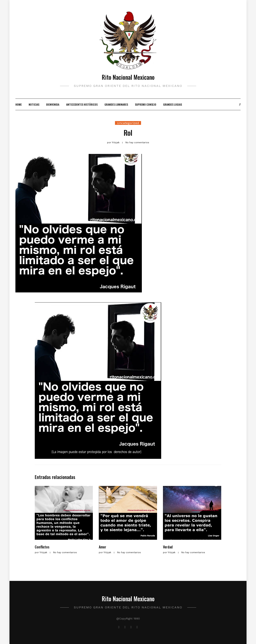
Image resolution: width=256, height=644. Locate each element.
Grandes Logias (173, 104)
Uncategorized (128, 123)
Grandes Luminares (116, 104)
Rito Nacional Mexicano (128, 77)
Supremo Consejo (146, 104)
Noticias (34, 104)
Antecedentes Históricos (82, 104)
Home (19, 104)
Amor (103, 547)
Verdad (168, 547)
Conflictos (42, 547)
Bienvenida (53, 104)
